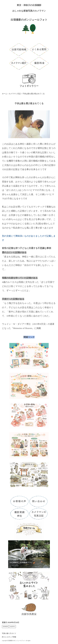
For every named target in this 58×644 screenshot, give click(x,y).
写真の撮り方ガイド (9, 633)
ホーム (5, 94)
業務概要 (5, 627)
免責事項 (12, 627)
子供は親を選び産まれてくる (34, 94)
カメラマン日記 (15, 94)
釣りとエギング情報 (9, 637)
